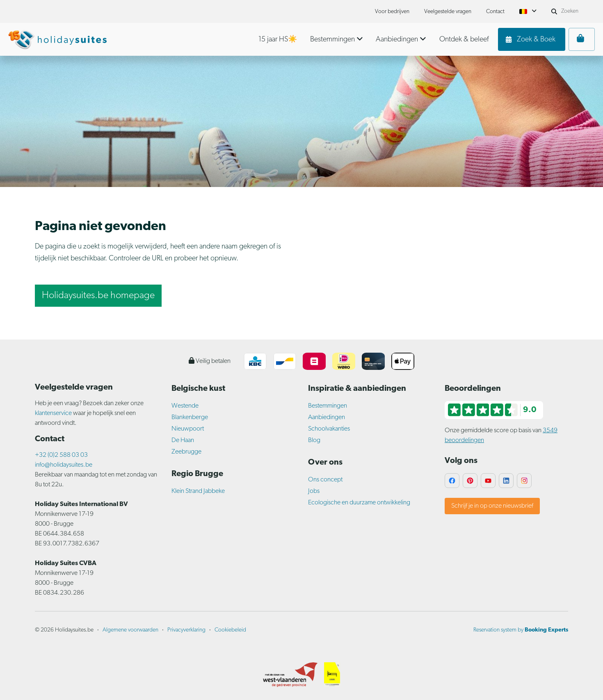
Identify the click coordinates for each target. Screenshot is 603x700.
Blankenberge (190, 417)
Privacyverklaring (186, 630)
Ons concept (325, 480)
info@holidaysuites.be (64, 465)
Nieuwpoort (188, 429)
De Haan (183, 440)
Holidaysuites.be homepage (98, 296)
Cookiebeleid (230, 630)
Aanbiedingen (327, 417)
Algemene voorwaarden (130, 630)
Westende (185, 406)
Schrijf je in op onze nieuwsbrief (492, 506)
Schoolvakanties (329, 429)
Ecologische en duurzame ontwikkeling (359, 503)
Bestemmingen (328, 406)
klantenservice (53, 413)
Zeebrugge (186, 452)
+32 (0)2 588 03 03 (61, 455)
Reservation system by (521, 630)
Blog (314, 440)
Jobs (314, 491)
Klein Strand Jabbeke (198, 491)
